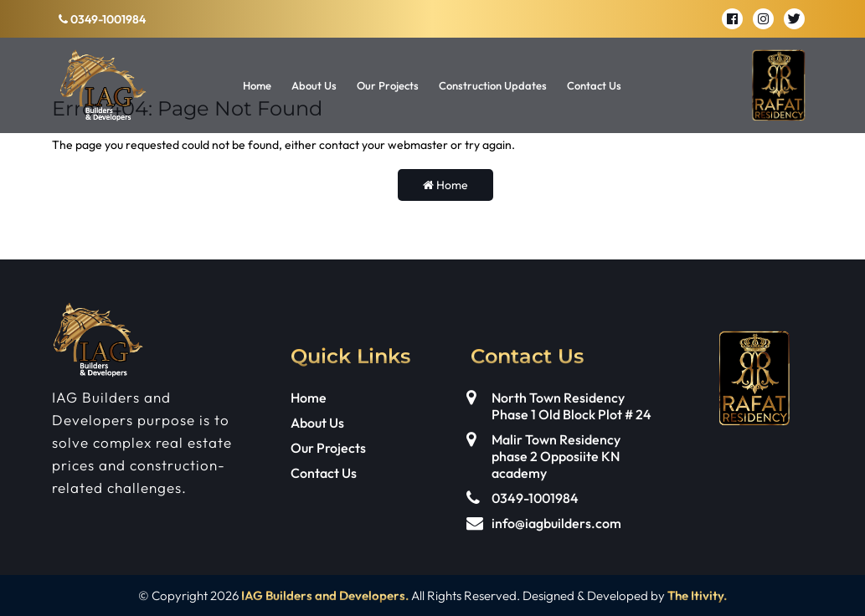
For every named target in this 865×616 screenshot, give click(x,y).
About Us (314, 85)
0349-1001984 (102, 19)
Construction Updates (493, 85)
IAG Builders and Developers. (325, 595)
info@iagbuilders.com (556, 523)
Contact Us (594, 85)
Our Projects (388, 85)
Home (257, 85)
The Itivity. (697, 595)
